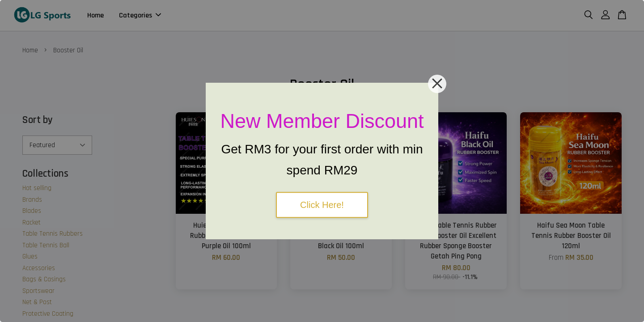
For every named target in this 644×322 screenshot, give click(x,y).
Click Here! (322, 205)
